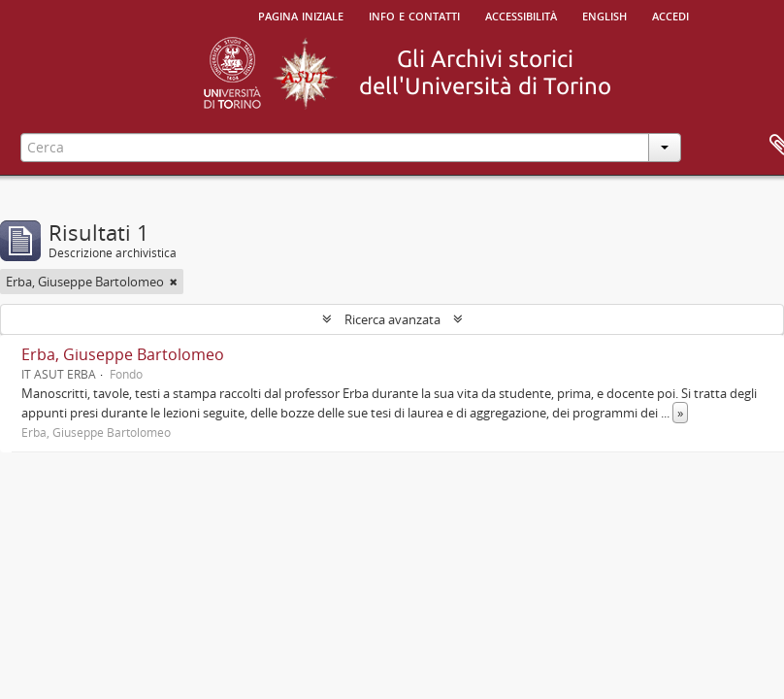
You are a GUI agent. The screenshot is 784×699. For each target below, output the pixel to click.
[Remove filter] (174, 282)
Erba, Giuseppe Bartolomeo (123, 354)
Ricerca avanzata (392, 319)
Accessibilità (521, 15)
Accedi (670, 15)
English (604, 15)
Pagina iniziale (301, 15)
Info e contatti (414, 15)
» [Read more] (680, 413)
